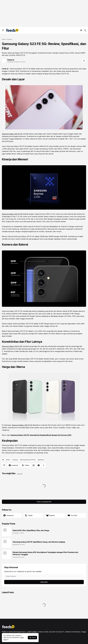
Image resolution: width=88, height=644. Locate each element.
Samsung (15, 460)
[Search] (85, 30)
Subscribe (44, 582)
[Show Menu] (3, 30)
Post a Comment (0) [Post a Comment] (44, 502)
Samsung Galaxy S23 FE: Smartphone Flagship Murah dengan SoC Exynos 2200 (41, 435)
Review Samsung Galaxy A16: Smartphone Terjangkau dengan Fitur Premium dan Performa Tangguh (45, 553)
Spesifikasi (41, 460)
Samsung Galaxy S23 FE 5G (20, 69)
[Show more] (44, 465)
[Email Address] (44, 576)
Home (4, 39)
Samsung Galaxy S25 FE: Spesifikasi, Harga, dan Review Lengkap (39, 542)
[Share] (84, 61)
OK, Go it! (32, 638)
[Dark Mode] (81, 30)
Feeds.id (5, 69)
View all (20, 474)
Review (10, 39)
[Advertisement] (44, 13)
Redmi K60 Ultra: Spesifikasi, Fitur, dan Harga (31, 530)
